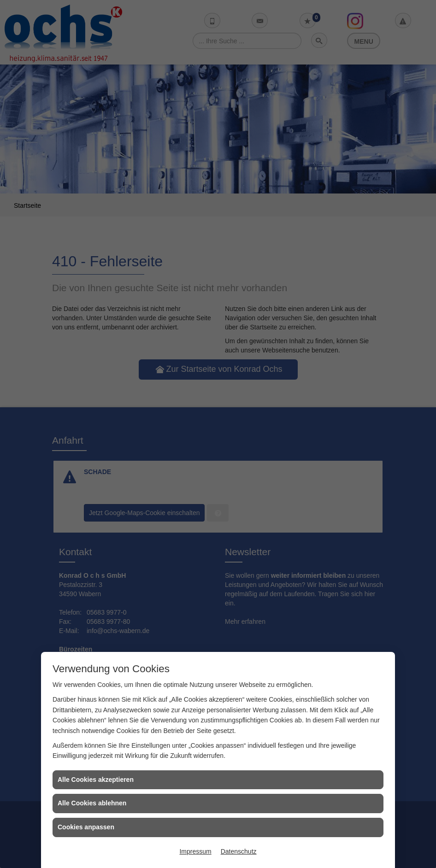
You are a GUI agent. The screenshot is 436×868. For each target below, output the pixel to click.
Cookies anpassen (86, 827)
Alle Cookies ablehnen (92, 803)
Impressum (195, 851)
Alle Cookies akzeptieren (96, 780)
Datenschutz (239, 851)
